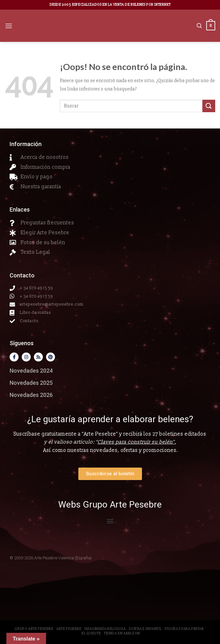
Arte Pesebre (69, 629)
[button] (110, 521)
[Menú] (9, 26)
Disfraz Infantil (145, 629)
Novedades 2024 (31, 371)
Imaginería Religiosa (105, 629)
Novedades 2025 (31, 383)
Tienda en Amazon (122, 633)
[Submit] (209, 106)
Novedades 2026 (31, 395)
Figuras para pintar (184, 629)
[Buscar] (199, 26)
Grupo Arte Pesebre (34, 629)
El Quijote (91, 633)
